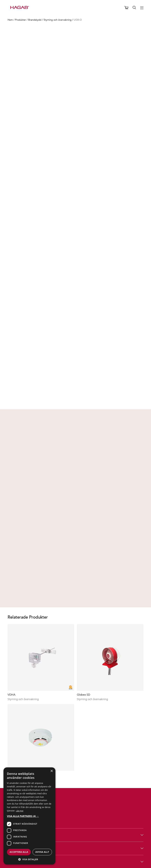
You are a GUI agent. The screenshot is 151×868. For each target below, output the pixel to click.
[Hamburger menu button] (142, 8)
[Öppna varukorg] (126, 8)
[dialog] (29, 816)
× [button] (52, 771)
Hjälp (76, 815)
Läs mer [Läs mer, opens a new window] (20, 811)
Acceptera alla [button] (19, 852)
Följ (76, 828)
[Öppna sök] (134, 8)
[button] (29, 816)
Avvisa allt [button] (42, 852)
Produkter (76, 788)
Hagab (76, 802)
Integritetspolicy (134, 860)
